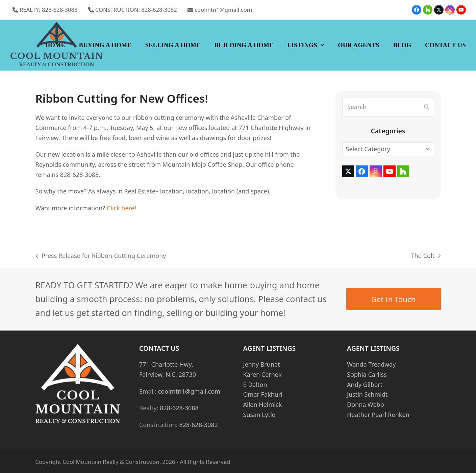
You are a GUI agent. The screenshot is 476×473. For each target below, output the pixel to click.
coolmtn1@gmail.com (223, 10)
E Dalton (255, 385)
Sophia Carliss (367, 374)
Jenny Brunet (262, 364)
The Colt (426, 256)
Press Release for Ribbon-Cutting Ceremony (101, 256)
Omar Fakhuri (263, 394)
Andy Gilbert (365, 385)
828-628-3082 (198, 425)
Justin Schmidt (367, 394)
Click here (121, 208)
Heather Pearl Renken (378, 415)
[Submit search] (427, 107)
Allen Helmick (263, 404)
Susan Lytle (259, 415)
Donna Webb (366, 404)
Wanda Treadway (371, 364)
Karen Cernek (262, 374)
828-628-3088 (179, 408)
